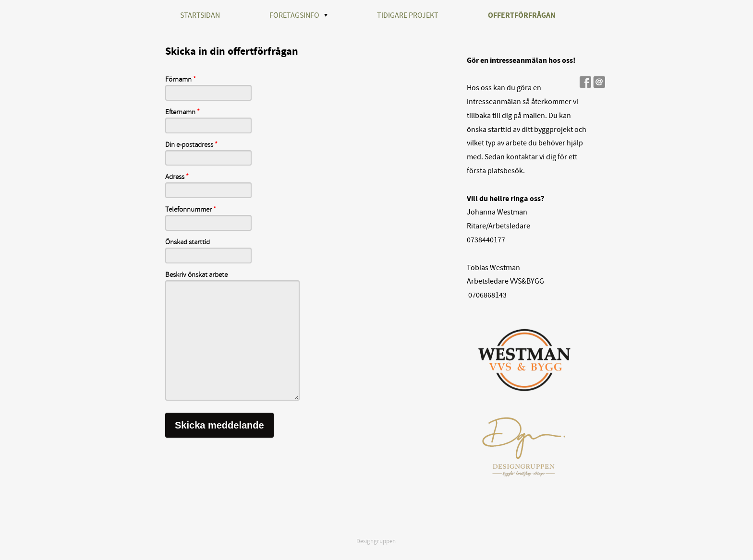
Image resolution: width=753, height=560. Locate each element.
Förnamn (181, 80)
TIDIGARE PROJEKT (408, 15)
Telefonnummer (191, 210)
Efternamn (182, 112)
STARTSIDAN (200, 15)
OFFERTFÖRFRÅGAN (522, 15)
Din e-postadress (191, 145)
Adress (177, 177)
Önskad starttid (188, 242)
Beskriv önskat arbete (196, 275)
